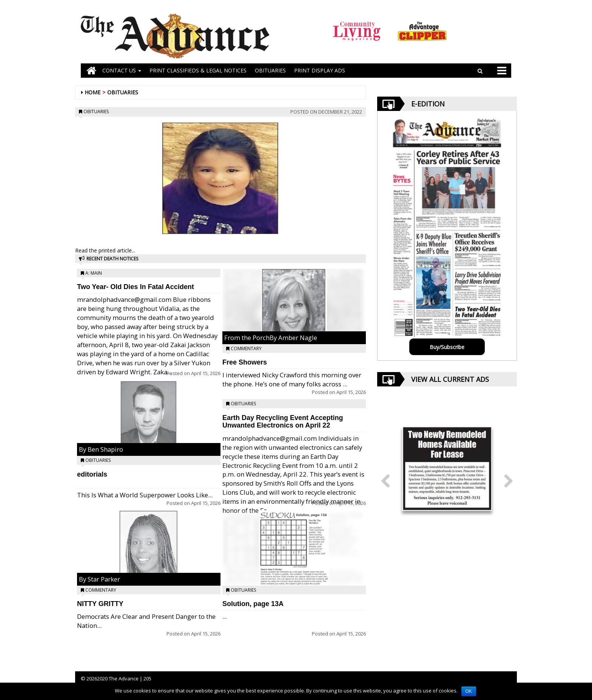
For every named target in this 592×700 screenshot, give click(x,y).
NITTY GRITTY (100, 604)
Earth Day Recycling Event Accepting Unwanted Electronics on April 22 (283, 422)
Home (92, 92)
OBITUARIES (270, 70)
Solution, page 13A (253, 604)
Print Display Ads (320, 70)
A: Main (94, 273)
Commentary (101, 590)
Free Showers (245, 362)
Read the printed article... (105, 250)
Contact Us (122, 70)
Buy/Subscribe (447, 347)
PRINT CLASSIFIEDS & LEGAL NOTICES (198, 70)
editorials (92, 474)
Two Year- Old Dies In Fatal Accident (136, 287)
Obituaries (123, 92)
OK (469, 691)
